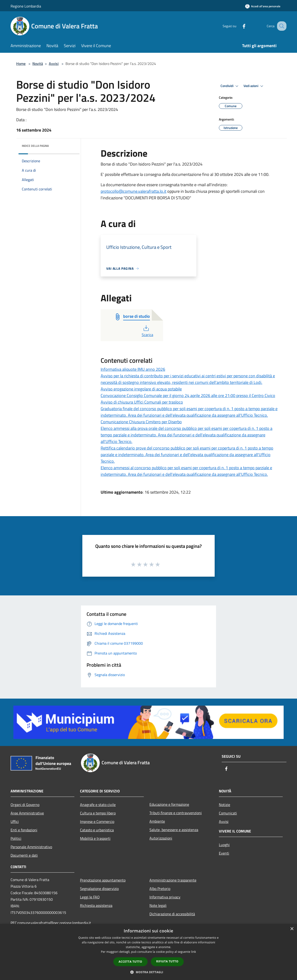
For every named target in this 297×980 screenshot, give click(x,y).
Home (21, 64)
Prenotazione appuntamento (103, 880)
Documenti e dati (24, 855)
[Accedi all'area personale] (263, 6)
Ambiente (157, 821)
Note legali (158, 905)
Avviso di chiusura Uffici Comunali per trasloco (142, 402)
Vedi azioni (254, 86)
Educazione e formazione (169, 804)
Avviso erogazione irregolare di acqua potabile (141, 389)
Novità (38, 64)
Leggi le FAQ (90, 897)
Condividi (230, 86)
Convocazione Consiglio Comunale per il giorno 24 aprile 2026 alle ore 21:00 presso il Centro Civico (188, 395)
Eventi (224, 853)
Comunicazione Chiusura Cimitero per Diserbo (141, 422)
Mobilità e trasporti (95, 838)
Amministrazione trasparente (173, 880)
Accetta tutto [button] (130, 962)
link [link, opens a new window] (194, 952)
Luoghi (224, 845)
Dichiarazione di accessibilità (172, 914)
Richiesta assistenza (96, 905)
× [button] (292, 929)
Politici (16, 838)
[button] (148, 972)
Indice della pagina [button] (35, 146)
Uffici (15, 821)
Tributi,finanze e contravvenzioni (176, 813)
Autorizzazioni (161, 838)
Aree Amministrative (27, 813)
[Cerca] (281, 26)
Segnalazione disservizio (99, 889)
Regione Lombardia (26, 6)
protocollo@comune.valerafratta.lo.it (133, 191)
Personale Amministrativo (31, 847)
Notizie (225, 805)
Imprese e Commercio (97, 821)
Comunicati (228, 813)
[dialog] (148, 952)
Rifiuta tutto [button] (167, 961)
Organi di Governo (25, 805)
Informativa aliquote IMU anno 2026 (133, 369)
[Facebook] (239, 26)
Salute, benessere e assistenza (174, 830)
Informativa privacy (165, 897)
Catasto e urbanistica (97, 830)
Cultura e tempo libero (98, 813)
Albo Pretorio (160, 889)
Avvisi (54, 64)
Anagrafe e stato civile (98, 805)
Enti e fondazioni (24, 830)
